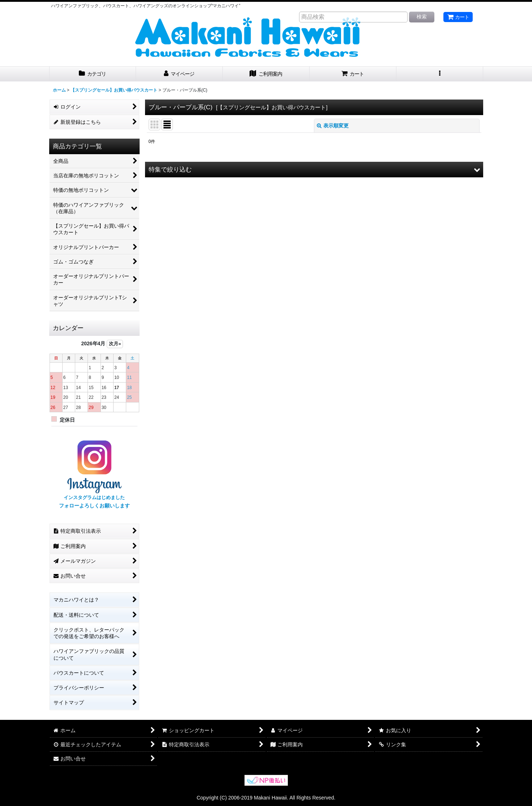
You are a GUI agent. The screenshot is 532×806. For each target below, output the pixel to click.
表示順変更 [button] (333, 126)
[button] (440, 74)
